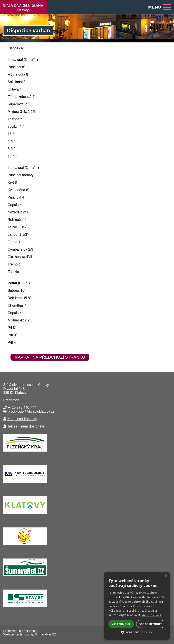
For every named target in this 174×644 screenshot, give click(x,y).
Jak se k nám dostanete (26, 426)
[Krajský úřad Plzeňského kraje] (25, 453)
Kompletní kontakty (22, 419)
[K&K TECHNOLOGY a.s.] (25, 484)
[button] (137, 632)
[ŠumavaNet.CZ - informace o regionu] (25, 577)
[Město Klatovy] (25, 515)
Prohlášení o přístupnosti (21, 631)
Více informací (151, 615)
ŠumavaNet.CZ (45, 634)
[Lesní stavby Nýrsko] (25, 608)
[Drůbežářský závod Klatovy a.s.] (25, 546)
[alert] (137, 606)
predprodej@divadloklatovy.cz (31, 411)
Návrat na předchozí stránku (50, 357)
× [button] (166, 576)
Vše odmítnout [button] (151, 624)
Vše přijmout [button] (121, 624)
